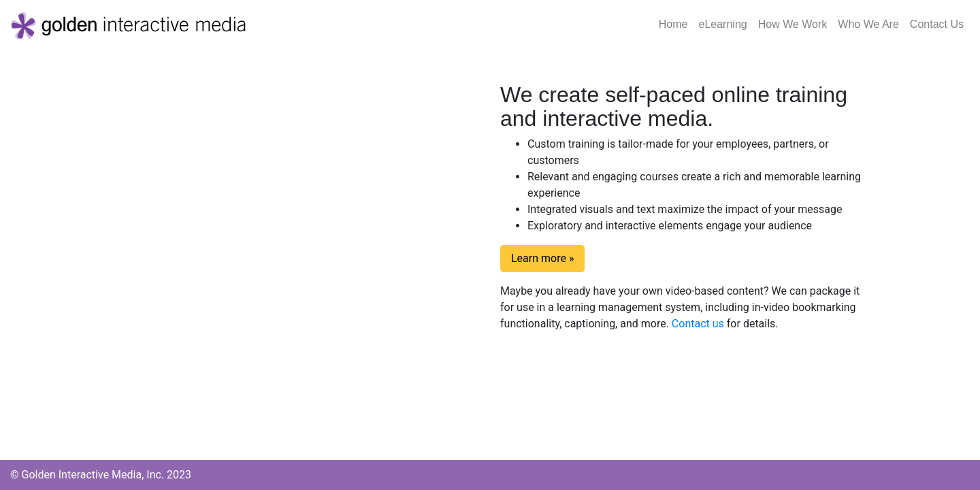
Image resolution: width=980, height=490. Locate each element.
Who (868, 24)
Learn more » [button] (542, 258)
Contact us (698, 324)
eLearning (723, 24)
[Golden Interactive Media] (129, 24)
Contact (937, 24)
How (793, 24)
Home (676, 23)
